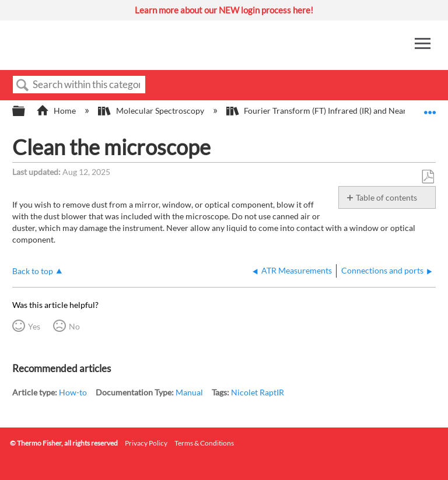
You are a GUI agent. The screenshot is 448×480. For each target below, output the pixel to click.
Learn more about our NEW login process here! (224, 10)
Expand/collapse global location (430, 108)
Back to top (33, 271)
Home (57, 111)
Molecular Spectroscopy (152, 111)
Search (23, 85)
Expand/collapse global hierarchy (26, 111)
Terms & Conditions (204, 443)
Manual (189, 392)
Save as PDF (428, 177)
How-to (73, 392)
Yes (34, 326)
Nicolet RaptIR (258, 392)
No (74, 326)
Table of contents (386, 197)
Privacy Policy (146, 443)
